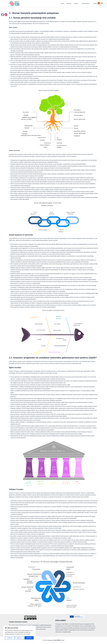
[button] (79, 4)
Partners (70, 4)
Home (63, 4)
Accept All (29, 638)
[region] (19, 633)
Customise (10, 638)
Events (95, 4)
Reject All (19, 638)
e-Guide (77, 4)
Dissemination (86, 4)
